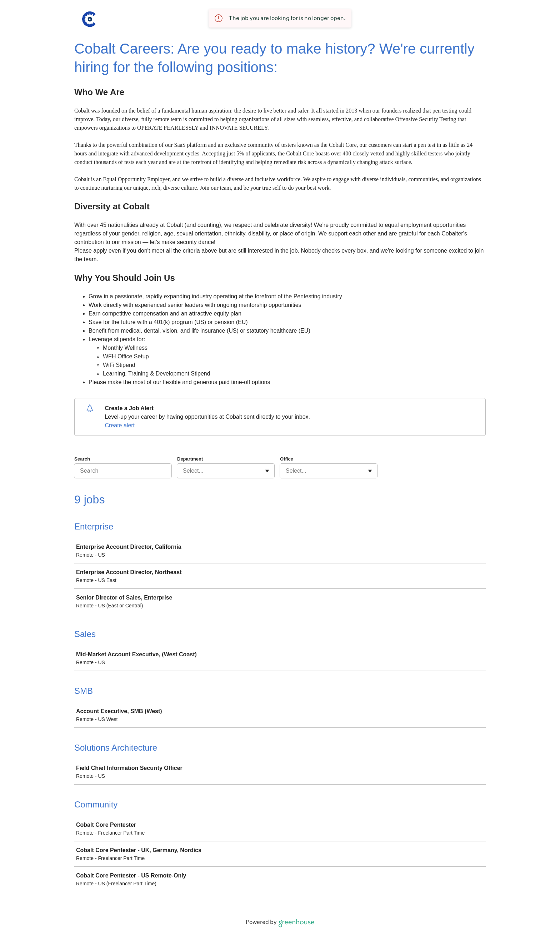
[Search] (123, 471)
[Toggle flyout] (267, 471)
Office (287, 459)
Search (82, 459)
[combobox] (184, 471)
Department (190, 459)
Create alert (120, 425)
